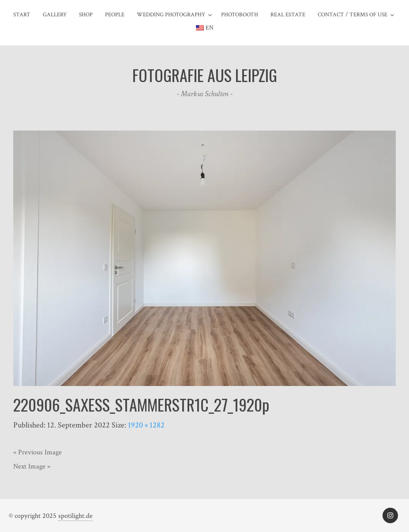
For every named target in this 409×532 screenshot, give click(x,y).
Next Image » (32, 466)
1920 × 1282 (146, 425)
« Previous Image (38, 452)
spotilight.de (75, 516)
